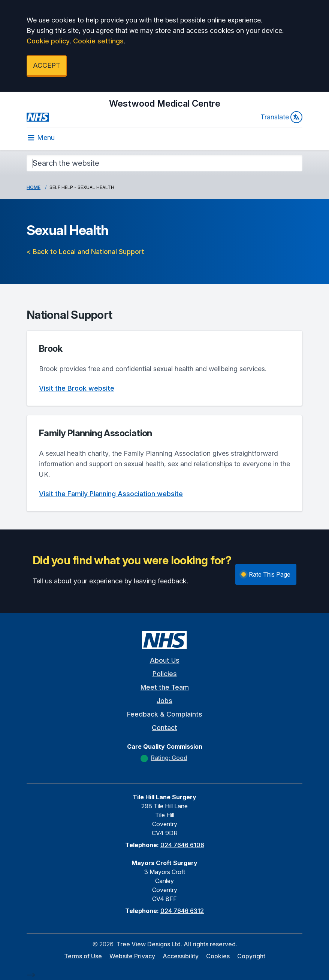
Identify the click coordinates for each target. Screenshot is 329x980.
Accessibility (181, 956)
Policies (165, 674)
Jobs (164, 701)
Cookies (218, 956)
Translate (281, 117)
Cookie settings (98, 41)
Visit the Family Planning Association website (111, 494)
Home (34, 187)
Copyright (251, 956)
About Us (165, 660)
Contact (164, 728)
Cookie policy (48, 41)
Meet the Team (165, 687)
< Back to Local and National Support (85, 252)
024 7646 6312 (182, 911)
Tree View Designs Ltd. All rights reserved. (177, 944)
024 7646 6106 (182, 845)
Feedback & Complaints (165, 714)
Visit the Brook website (77, 388)
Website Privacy (132, 956)
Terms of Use (83, 956)
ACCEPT (47, 65)
